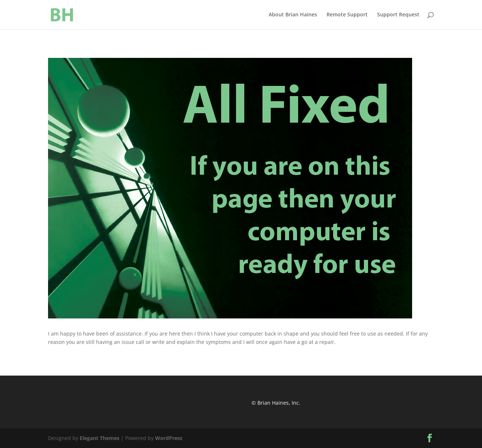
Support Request (398, 15)
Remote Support (347, 15)
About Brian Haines (293, 15)
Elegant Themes (100, 438)
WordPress (169, 438)
